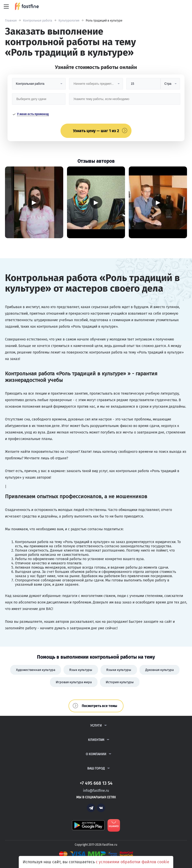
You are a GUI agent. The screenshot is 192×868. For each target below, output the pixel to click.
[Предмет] (96, 86)
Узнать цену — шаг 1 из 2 (96, 131)
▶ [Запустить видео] (34, 202)
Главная (11, 21)
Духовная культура (159, 670)
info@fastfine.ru (96, 791)
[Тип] (170, 86)
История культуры (120, 682)
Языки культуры (119, 670)
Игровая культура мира (74, 682)
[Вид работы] (39, 86)
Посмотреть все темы (99, 706)
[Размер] (143, 86)
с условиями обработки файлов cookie (132, 862)
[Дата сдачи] (39, 101)
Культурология (69, 21)
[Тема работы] (125, 101)
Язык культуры (81, 670)
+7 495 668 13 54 (172, 7)
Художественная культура (36, 670)
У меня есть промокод (33, 114)
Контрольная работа (38, 21)
